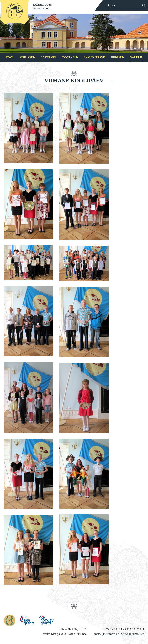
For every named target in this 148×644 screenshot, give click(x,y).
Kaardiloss (42, 5)
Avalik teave (94, 57)
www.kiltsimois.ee (133, 634)
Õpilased (27, 57)
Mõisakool (42, 9)
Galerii (136, 57)
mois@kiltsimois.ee (106, 634)
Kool (10, 57)
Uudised (117, 57)
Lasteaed (48, 57)
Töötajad (70, 57)
